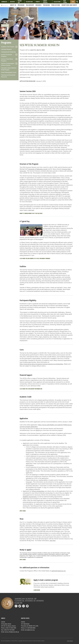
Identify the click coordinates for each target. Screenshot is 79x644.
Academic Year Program (8, 47)
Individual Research (6, 49)
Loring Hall (42, 275)
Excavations (29, 2)
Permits (38, 2)
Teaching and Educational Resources (8, 76)
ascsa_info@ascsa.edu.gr (12, 632)
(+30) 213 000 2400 (11, 628)
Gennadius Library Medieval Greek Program (9, 69)
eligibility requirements (30, 497)
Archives (12, 2)
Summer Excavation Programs (7, 55)
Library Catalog (45, 2)
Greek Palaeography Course (9, 72)
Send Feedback (70, 641)
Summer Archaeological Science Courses (8, 64)
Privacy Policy (14, 641)
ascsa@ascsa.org (30, 630)
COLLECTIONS (57, 2)
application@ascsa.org (58, 571)
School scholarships (38, 491)
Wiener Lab (20, 2)
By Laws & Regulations (6, 641)
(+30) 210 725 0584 (9, 630)
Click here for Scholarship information (31, 389)
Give (73, 2)
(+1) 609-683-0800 (30, 628)
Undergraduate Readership (8, 52)
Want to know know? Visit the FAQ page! (31, 213)
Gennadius (4, 2)
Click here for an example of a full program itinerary (35, 258)
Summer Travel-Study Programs (7, 60)
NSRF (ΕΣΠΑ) (65, 2)
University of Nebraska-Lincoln (38, 169)
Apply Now (5, 26)
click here (31, 210)
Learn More (37, 590)
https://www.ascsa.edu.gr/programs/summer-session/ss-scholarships (41, 364)
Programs (6, 43)
